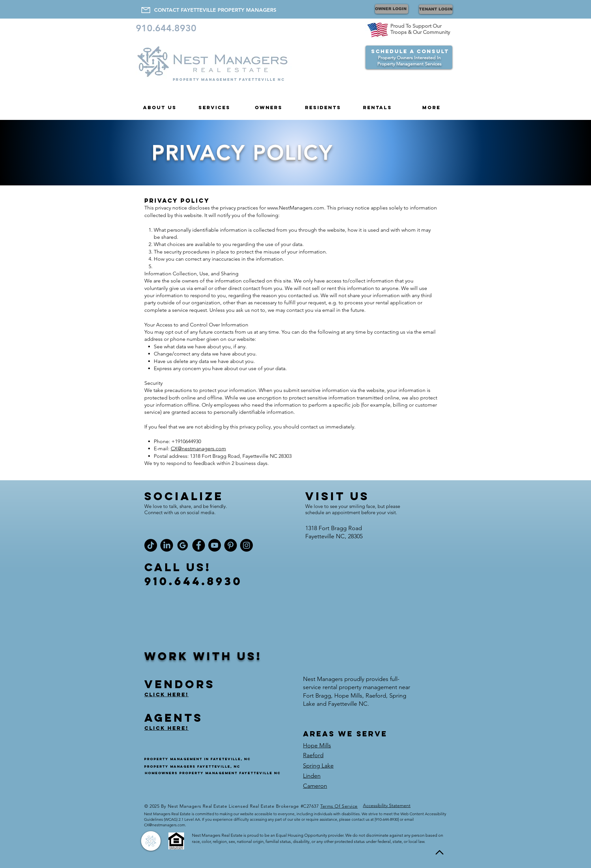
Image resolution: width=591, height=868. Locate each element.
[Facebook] (199, 545)
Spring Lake (318, 766)
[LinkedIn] (167, 545)
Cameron (315, 786)
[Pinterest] (231, 545)
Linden (312, 776)
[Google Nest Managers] (183, 545)
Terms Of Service (339, 806)
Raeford (313, 755)
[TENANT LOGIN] (436, 9)
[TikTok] (151, 545)
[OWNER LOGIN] (392, 9)
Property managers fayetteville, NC (192, 767)
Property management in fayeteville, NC (197, 759)
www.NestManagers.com (296, 208)
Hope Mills (317, 745)
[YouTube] (215, 545)
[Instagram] (246, 545)
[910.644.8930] (168, 28)
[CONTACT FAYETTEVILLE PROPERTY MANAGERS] (215, 10)
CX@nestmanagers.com (198, 448)
